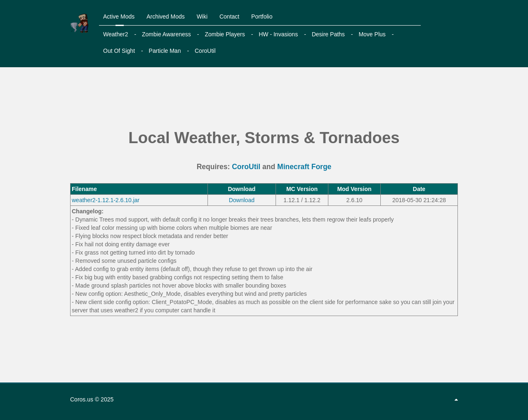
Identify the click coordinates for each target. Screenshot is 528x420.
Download (242, 200)
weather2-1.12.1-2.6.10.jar (106, 200)
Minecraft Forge (304, 167)
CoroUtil (246, 167)
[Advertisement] (264, 99)
